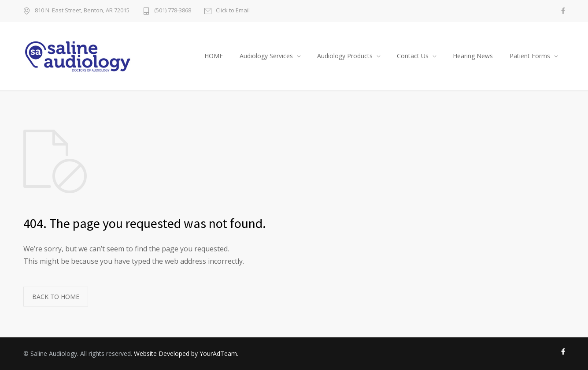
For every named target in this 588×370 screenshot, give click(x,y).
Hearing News (473, 56)
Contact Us (413, 56)
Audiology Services (266, 56)
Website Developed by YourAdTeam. (186, 353)
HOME (214, 56)
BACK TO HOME (56, 297)
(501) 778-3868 (173, 11)
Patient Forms (530, 56)
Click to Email (233, 11)
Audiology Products (345, 56)
